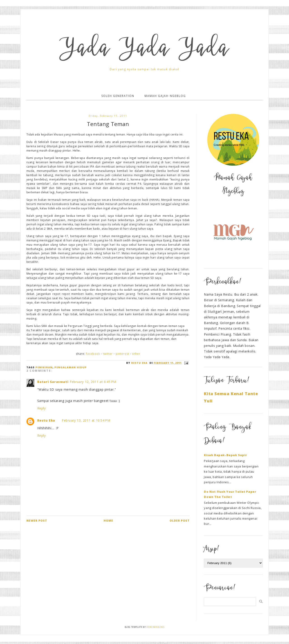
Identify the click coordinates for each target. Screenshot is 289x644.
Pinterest (122, 354)
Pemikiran (44, 367)
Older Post (180, 521)
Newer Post (37, 521)
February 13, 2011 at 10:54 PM (86, 420)
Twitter (108, 354)
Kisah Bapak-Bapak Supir (225, 455)
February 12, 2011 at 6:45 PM (93, 382)
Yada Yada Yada (144, 50)
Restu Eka (46, 420)
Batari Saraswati (53, 382)
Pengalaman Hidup (71, 367)
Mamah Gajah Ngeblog (165, 96)
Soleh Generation (118, 96)
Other (136, 354)
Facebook (93, 354)
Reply (42, 408)
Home (108, 521)
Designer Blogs (155, 627)
